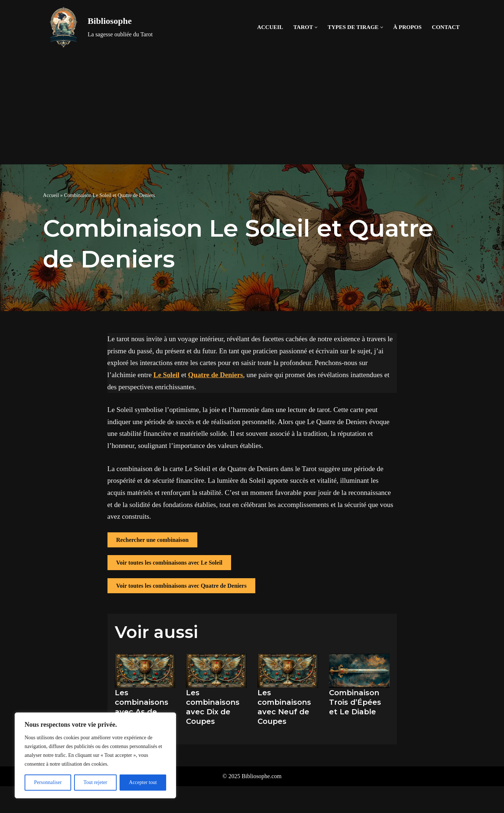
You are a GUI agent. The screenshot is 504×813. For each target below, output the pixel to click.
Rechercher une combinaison (153, 540)
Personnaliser (48, 782)
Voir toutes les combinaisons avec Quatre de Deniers (182, 586)
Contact (446, 27)
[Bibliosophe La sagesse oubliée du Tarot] (98, 27)
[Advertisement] (252, 109)
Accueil (270, 27)
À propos (407, 27)
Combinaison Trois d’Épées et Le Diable (355, 702)
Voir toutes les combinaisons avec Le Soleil (169, 563)
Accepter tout (143, 782)
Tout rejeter (95, 782)
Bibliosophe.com (262, 776)
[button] (316, 27)
